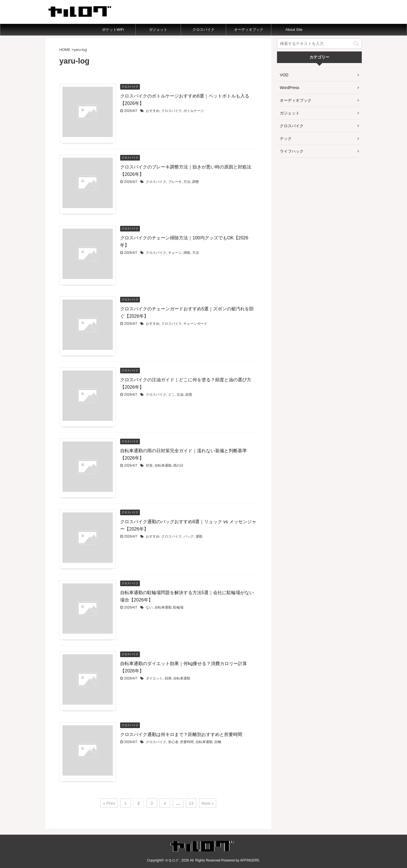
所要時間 (187, 742)
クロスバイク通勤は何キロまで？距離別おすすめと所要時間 (181, 734)
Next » (208, 803)
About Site (294, 30)
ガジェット (158, 30)
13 (191, 803)
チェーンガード (195, 324)
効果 (168, 678)
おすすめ (153, 111)
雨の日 (178, 466)
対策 (149, 466)
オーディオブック (249, 30)
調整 (196, 182)
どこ (172, 395)
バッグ (189, 536)
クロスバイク (203, 30)
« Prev (109, 803)
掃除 (187, 253)
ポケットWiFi (113, 30)
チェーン (175, 253)
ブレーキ (175, 182)
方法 (187, 182)
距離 (218, 742)
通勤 (199, 536)
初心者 (173, 742)
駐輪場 (178, 607)
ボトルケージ (194, 111)
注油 (180, 395)
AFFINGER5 (249, 860)
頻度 (189, 395)
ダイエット (154, 678)
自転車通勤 (163, 466)
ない (149, 607)
